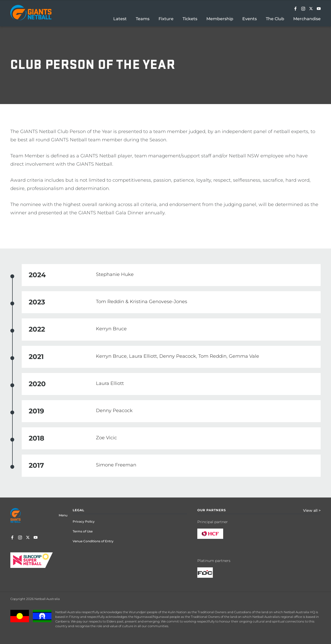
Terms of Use (83, 531)
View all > (312, 510)
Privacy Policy (84, 521)
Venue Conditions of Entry (93, 541)
